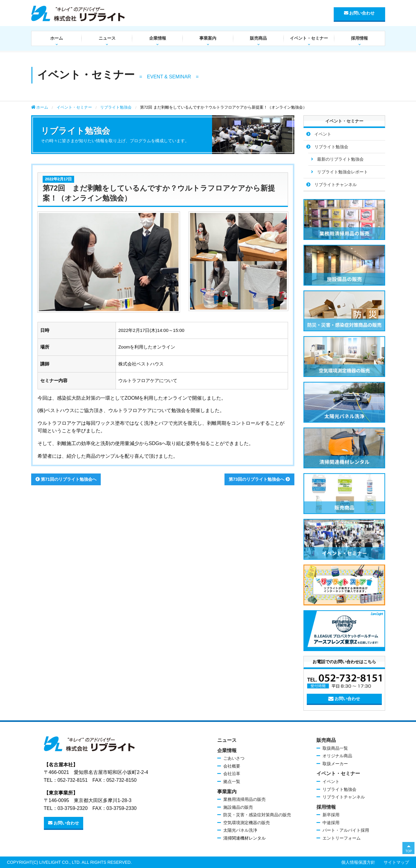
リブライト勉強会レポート (342, 172)
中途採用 (331, 823)
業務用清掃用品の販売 (244, 799)
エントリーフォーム (342, 838)
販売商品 (258, 38)
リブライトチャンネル (336, 185)
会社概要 (232, 766)
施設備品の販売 (238, 807)
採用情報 (359, 38)
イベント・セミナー (309, 38)
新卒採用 (331, 815)
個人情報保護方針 (358, 862)
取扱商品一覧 (335, 748)
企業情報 (158, 38)
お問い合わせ (359, 13)
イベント (323, 134)
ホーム (57, 38)
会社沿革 (232, 774)
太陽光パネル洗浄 (240, 830)
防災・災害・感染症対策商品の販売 (257, 815)
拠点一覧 (232, 781)
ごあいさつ (234, 758)
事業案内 (208, 38)
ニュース (107, 38)
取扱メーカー (335, 764)
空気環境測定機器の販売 (247, 823)
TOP (409, 851)
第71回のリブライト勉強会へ (66, 479)
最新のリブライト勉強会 (340, 159)
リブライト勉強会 (116, 107)
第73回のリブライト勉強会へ (259, 479)
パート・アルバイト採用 (346, 830)
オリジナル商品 (337, 756)
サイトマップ (396, 862)
